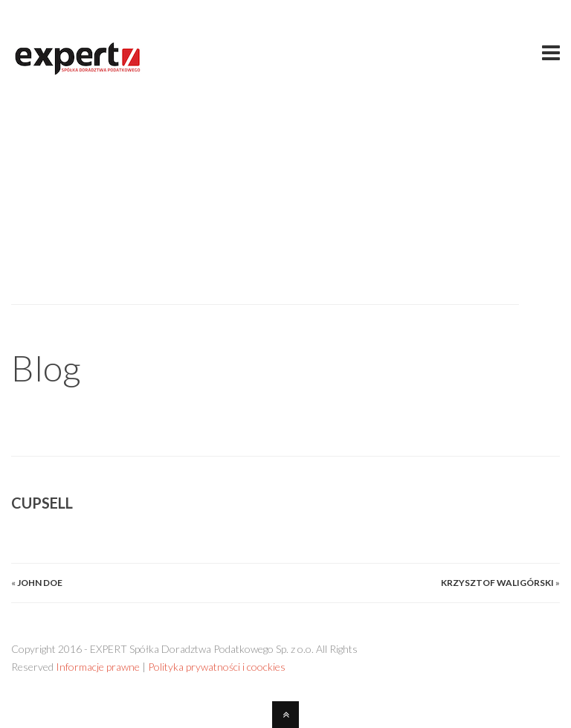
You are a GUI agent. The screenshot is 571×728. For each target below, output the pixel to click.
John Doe (40, 583)
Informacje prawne (98, 667)
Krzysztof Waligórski (497, 583)
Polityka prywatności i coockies (217, 667)
